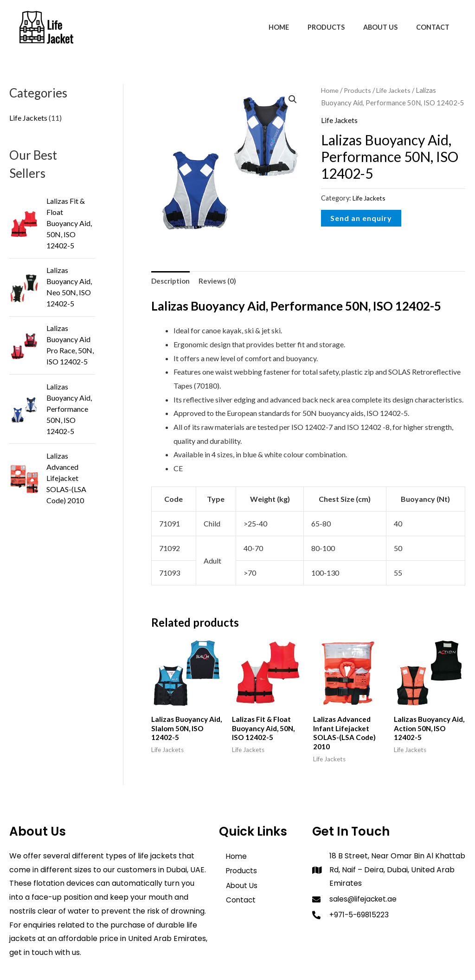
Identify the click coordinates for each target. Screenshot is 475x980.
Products (339, 27)
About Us (388, 27)
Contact (436, 27)
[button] (293, 100)
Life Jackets (395, 90)
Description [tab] (172, 282)
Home (297, 27)
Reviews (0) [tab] (220, 282)
